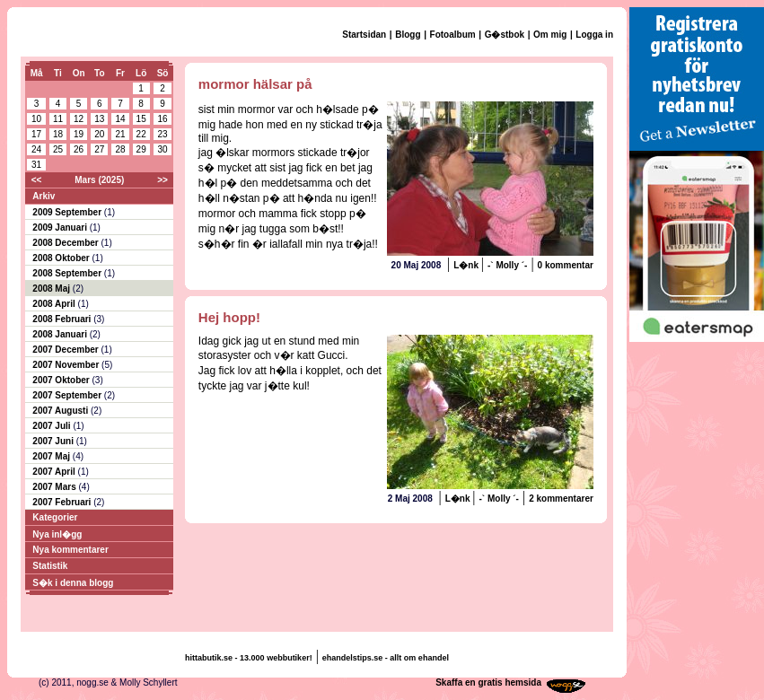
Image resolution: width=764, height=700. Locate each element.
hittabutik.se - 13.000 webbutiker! (249, 658)
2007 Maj (52, 456)
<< (37, 180)
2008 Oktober (62, 258)
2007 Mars (55, 487)
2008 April (55, 304)
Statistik (50, 566)
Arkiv (44, 196)
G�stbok (505, 35)
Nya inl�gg (57, 534)
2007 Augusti (61, 411)
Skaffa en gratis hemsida (488, 682)
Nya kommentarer (70, 550)
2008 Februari (63, 319)
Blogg (408, 35)
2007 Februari (63, 502)
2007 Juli (53, 426)
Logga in (594, 35)
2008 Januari (61, 334)
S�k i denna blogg (73, 583)
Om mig (550, 35)
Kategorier (55, 517)
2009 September (68, 212)
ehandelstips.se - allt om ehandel (386, 658)
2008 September (68, 273)
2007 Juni (54, 441)
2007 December (66, 350)
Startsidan (364, 35)
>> (162, 180)
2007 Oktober (62, 380)
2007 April (55, 472)
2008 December (66, 243)
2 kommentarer (561, 499)
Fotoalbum (453, 35)
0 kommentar (566, 265)
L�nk (467, 265)
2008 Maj (52, 289)
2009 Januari (61, 227)
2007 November (67, 365)
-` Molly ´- (507, 265)
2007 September (68, 395)
